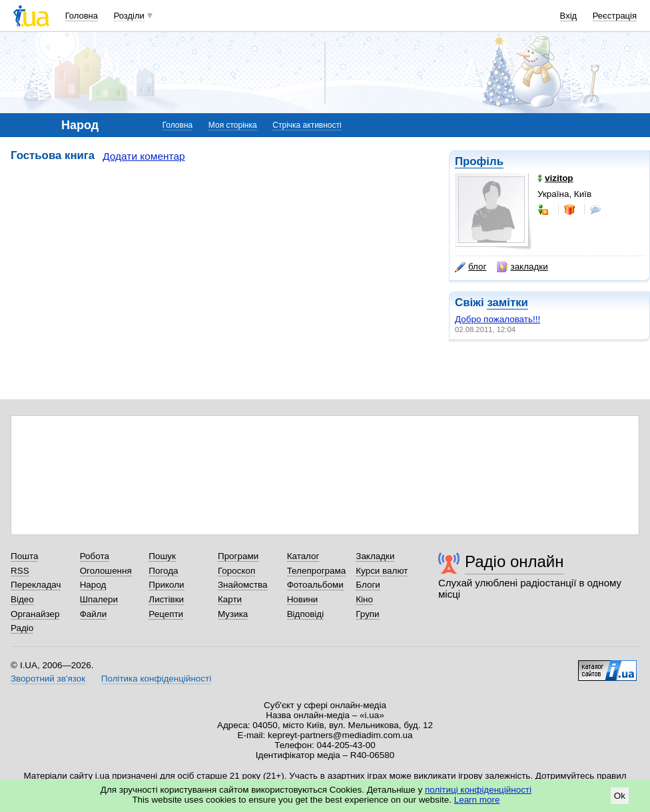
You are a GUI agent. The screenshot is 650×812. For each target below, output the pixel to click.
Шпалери (99, 599)
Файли (94, 614)
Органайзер (35, 614)
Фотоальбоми (315, 585)
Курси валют (382, 571)
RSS (20, 571)
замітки (507, 303)
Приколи (166, 585)
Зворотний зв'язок (48, 679)
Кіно (364, 599)
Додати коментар (144, 156)
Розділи (129, 16)
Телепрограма (317, 571)
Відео (22, 599)
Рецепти (166, 614)
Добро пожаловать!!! (497, 319)
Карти (230, 599)
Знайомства (243, 585)
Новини (303, 599)
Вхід (569, 16)
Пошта (24, 556)
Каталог (303, 556)
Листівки (166, 599)
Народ (93, 585)
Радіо (22, 628)
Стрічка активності (307, 125)
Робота (95, 556)
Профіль (479, 161)
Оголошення (106, 571)
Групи (367, 614)
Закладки (375, 556)
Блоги (368, 585)
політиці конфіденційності (478, 790)
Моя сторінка (233, 125)
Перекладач (36, 585)
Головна (82, 16)
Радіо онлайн (514, 561)
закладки (522, 267)
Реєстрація (615, 16)
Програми (238, 556)
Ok (620, 796)
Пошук (162, 556)
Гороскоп (236, 571)
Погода (163, 571)
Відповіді (306, 614)
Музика (233, 614)
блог (471, 267)
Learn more (477, 800)
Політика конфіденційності (156, 679)
